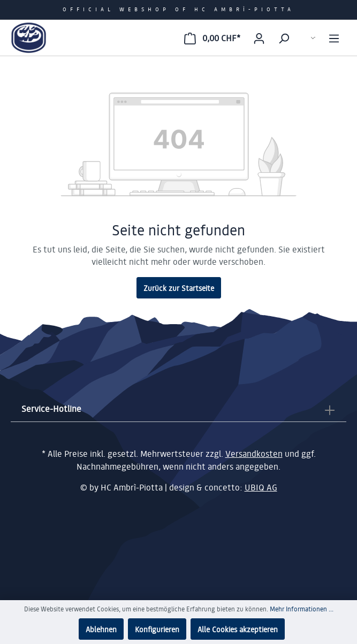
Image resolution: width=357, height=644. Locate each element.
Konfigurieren (157, 629)
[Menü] (334, 38)
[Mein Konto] (259, 38)
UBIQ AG (261, 487)
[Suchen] (284, 38)
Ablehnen (101, 629)
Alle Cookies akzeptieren (238, 629)
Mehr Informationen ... (302, 609)
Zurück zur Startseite (179, 288)
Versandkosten (254, 454)
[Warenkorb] (212, 38)
